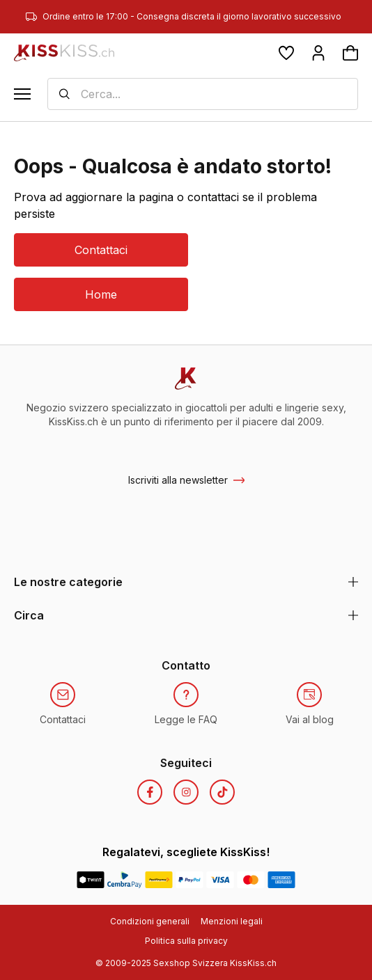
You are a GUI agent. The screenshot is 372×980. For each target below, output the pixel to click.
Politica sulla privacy (186, 941)
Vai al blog (310, 719)
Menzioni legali (232, 921)
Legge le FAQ (186, 719)
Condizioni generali (150, 921)
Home (101, 294)
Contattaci (101, 250)
